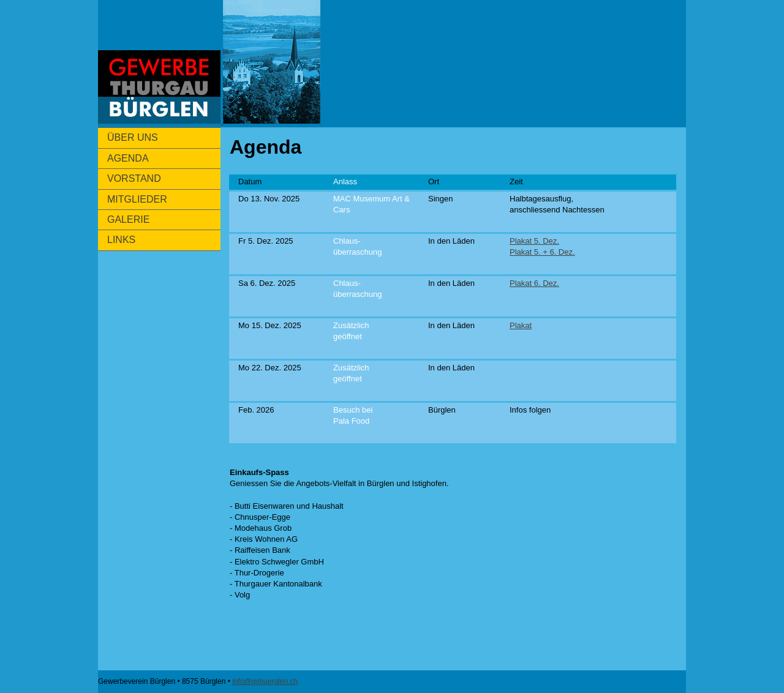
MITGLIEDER (137, 199)
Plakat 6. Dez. (534, 283)
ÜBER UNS (133, 137)
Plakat (521, 325)
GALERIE (128, 219)
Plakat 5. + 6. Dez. (542, 252)
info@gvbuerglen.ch (265, 681)
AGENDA (128, 158)
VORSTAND (134, 178)
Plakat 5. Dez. (534, 241)
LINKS (121, 240)
